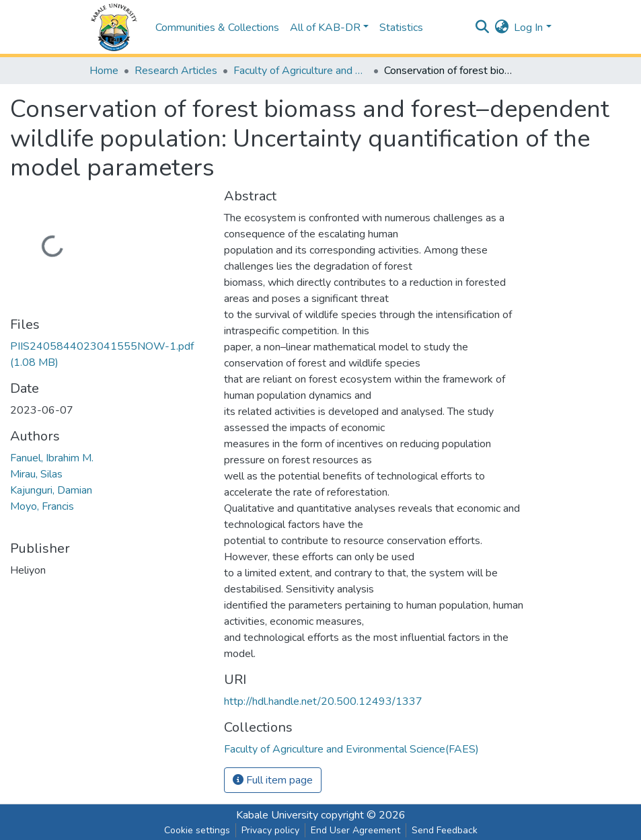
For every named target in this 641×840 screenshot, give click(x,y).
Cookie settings (197, 830)
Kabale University (277, 815)
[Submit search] (482, 28)
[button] (501, 28)
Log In (528, 28)
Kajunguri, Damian (51, 490)
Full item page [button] (273, 780)
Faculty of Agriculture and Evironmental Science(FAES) (301, 71)
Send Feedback (445, 830)
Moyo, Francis (42, 506)
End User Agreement (355, 830)
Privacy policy (270, 830)
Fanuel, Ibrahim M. (52, 458)
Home (104, 71)
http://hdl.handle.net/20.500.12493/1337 (323, 701)
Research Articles (176, 71)
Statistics (401, 28)
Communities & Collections (217, 28)
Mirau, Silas (36, 474)
